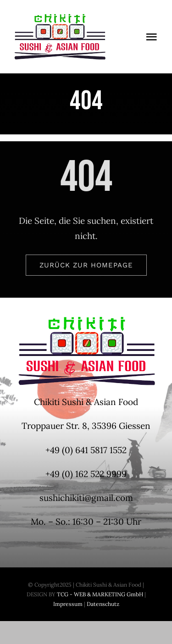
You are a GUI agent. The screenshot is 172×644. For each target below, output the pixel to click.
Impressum (68, 604)
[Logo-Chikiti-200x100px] (60, 18)
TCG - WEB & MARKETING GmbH (99, 594)
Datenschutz (103, 604)
